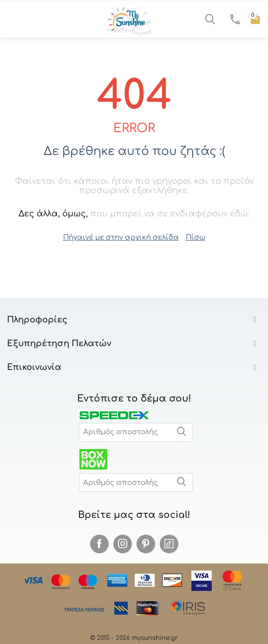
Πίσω (196, 238)
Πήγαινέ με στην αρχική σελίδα (121, 238)
